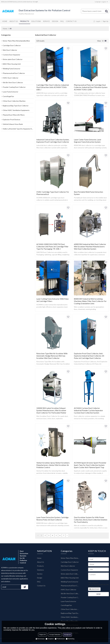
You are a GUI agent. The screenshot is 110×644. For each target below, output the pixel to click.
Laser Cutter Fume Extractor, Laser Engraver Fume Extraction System (88, 141)
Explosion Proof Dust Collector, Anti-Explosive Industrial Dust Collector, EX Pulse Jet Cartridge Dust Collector (89, 356)
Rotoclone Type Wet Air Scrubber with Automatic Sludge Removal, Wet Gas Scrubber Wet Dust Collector (52, 356)
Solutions (36, 21)
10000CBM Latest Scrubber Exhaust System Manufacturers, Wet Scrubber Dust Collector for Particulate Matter (51, 410)
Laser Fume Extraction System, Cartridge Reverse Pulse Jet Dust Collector (52, 518)
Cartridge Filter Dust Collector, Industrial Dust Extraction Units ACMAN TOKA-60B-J (53, 87)
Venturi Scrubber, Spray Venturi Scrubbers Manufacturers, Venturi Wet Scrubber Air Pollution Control (53, 465)
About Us (14, 21)
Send (98, 594)
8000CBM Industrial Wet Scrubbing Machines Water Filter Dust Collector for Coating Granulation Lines (90, 301)
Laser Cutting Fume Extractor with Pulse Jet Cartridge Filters (52, 300)
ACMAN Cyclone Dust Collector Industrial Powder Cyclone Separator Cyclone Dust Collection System (88, 410)
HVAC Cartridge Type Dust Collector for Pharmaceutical (53, 193)
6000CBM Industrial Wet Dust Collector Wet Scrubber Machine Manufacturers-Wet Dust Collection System (90, 246)
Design (55, 21)
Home (5, 21)
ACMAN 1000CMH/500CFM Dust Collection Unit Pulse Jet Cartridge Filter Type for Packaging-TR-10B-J (52, 246)
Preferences (60, 639)
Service (46, 21)
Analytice (50, 639)
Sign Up (106, 21)
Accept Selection (55, 635)
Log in (98, 21)
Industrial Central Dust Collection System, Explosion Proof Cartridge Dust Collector (53, 141)
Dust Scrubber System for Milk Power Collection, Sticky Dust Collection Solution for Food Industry (91, 520)
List (103, 41)
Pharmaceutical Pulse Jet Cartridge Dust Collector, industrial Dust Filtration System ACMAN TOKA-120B (91, 87)
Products (25, 21)
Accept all (67, 635)
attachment (94, 589)
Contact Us (71, 21)
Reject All (43, 635)
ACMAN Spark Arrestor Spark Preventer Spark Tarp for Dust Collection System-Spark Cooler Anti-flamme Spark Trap (90, 465)
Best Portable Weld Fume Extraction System (88, 193)
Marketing (70, 639)
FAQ (62, 21)
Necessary (40, 639)
